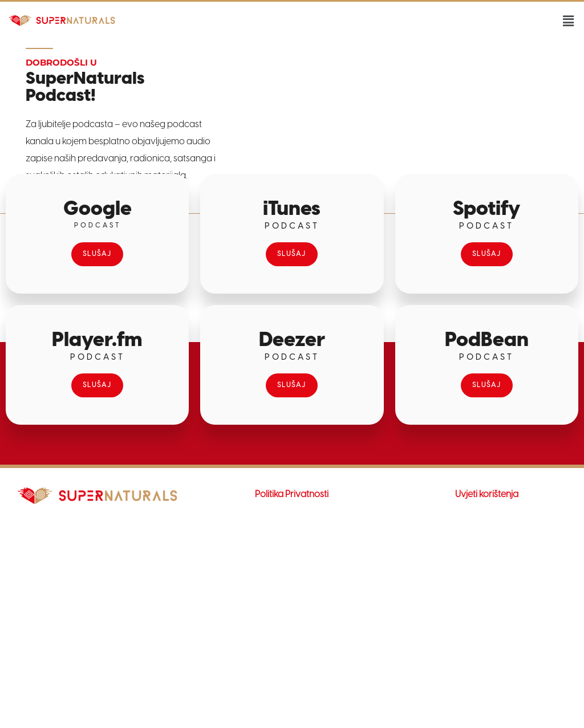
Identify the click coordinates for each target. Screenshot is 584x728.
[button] (569, 21)
